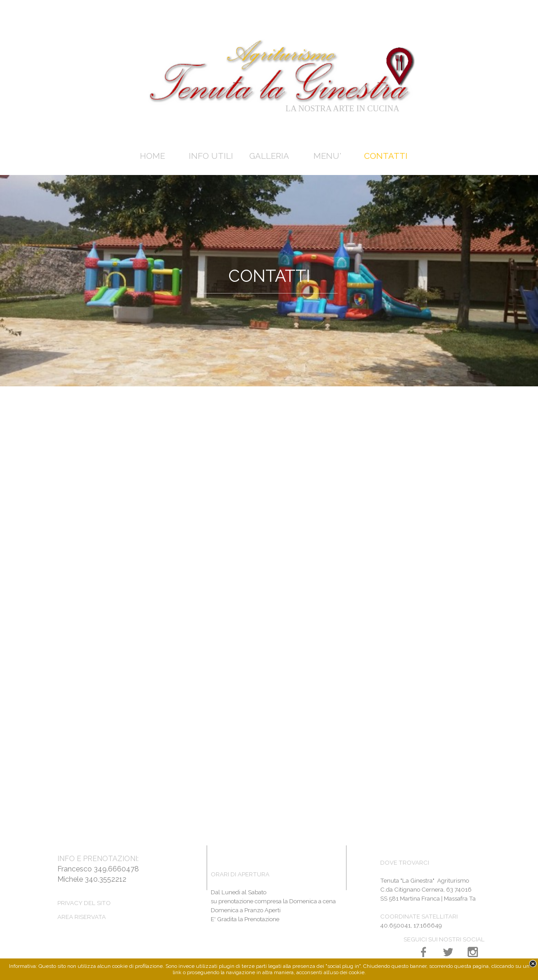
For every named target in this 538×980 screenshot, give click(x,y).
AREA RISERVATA (82, 917)
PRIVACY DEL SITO (84, 903)
